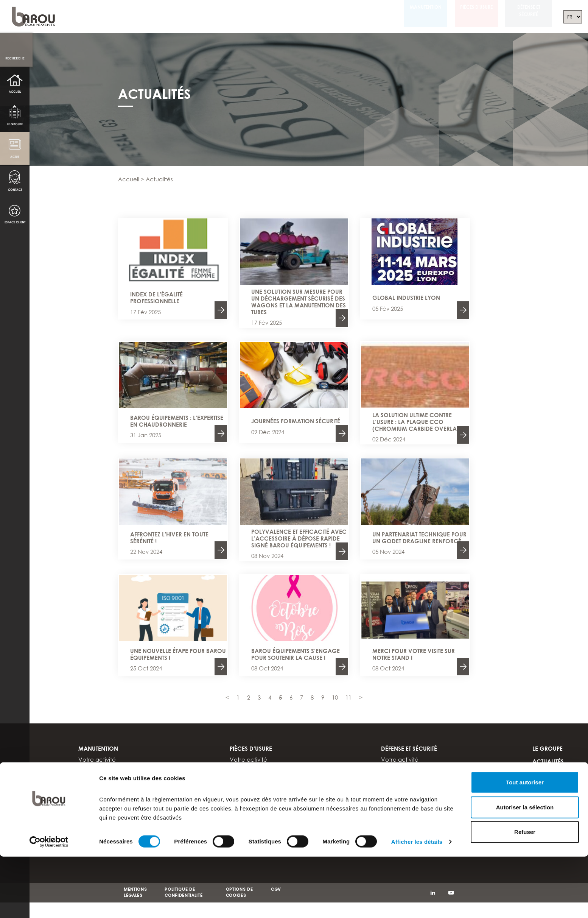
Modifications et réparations (117, 777)
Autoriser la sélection (525, 610)
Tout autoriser (525, 585)
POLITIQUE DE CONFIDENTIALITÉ (184, 893)
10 (335, 697)
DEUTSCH (545, 828)
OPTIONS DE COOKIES (240, 893)
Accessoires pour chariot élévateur (127, 768)
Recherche (15, 58)
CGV (276, 890)
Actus (15, 158)
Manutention (413, 7)
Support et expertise (106, 785)
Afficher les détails (417, 644)
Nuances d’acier (253, 768)
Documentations (101, 802)
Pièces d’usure (469, 7)
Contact (15, 191)
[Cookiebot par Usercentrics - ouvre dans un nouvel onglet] (49, 644)
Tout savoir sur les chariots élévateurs (128, 794)
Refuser (525, 634)
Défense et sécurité (527, 11)
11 (348, 697)
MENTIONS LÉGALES (135, 893)
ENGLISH (544, 815)
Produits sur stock (253, 777)
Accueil (15, 91)
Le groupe (15, 125)
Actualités (548, 762)
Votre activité (97, 760)
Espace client (15, 224)
